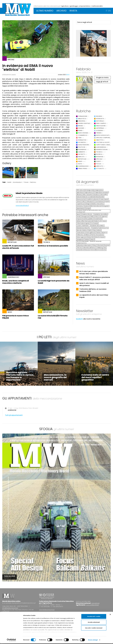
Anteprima (100, 128)
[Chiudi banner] (110, 615)
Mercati (81, 157)
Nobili (9, 182)
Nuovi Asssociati (103, 135)
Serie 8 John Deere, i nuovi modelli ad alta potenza (94, 284)
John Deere (103, 221)
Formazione (83, 116)
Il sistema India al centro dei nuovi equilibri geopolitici (95, 377)
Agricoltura (80, 192)
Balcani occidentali (89, 197)
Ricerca (99, 154)
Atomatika (104, 195)
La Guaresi (95, 223)
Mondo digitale (84, 123)
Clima (78, 201)
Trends (99, 133)
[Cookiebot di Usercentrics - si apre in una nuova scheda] (11, 641)
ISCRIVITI (79, 319)
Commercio (83, 135)
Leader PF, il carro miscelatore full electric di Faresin (18, 247)
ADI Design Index (89, 190)
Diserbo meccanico (98, 204)
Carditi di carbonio (93, 199)
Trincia (26, 182)
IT (107, 11)
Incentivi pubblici (88, 219)
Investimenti (98, 219)
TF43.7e (79, 248)
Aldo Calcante (87, 195)
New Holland (97, 230)
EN (109, 11)
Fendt (78, 216)
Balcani (79, 197)
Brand (80, 126)
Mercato (100, 166)
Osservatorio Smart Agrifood (86, 232)
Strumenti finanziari (104, 245)
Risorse (99, 116)
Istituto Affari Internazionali (85, 221)
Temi (80, 138)
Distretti (82, 154)
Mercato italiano (82, 230)
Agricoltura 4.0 (90, 192)
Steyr (95, 245)
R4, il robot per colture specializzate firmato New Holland (94, 272)
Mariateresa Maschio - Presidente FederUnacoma (92, 228)
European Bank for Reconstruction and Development (89, 211)
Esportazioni (80, 208)
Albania (79, 195)
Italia (96, 221)
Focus (99, 164)
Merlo (90, 230)
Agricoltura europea (102, 192)
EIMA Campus (101, 123)
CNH (83, 201)
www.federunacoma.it (47, 610)
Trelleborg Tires (101, 248)
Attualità (100, 169)
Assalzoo (96, 195)
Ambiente (81, 152)
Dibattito (100, 140)
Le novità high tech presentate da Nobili (54, 282)
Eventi (98, 161)
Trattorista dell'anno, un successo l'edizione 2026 (93, 290)
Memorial (82, 121)
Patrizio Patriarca (102, 232)
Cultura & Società (103, 142)
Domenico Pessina (83, 206)
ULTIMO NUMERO (45, 11)
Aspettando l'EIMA (103, 145)
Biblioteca (82, 119)
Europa (88, 208)
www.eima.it (95, 603)
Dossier (81, 128)
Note (80, 164)
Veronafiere (94, 250)
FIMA (92, 216)
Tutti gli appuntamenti (14, 415)
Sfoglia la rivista (102, 78)
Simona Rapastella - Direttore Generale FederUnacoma (89, 242)
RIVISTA (73, 11)
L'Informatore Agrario (83, 223)
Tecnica (99, 152)
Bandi (80, 130)
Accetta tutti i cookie (94, 617)
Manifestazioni (102, 150)
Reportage (82, 159)
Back (68, 75)
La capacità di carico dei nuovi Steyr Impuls (94, 296)
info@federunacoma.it (10, 608)
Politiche (82, 147)
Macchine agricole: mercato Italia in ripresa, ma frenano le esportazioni (20, 376)
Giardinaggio (83, 166)
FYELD (96, 216)
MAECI (102, 226)
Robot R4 (90, 237)
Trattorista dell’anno (89, 248)
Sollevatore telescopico (84, 245)
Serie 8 (92, 239)
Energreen (106, 206)
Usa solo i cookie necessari (94, 629)
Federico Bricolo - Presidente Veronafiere (95, 214)
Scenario (100, 130)
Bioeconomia (83, 133)
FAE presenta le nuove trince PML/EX (16, 317)
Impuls (79, 219)
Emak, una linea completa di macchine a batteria (16, 282)
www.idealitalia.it (22, 205)
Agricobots (99, 190)
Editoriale (100, 121)
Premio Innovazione (97, 235)
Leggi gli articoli (102, 82)
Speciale (99, 159)
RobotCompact (100, 237)
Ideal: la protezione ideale (29, 193)
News (80, 161)
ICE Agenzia (103, 216)
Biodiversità (100, 197)
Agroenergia (101, 147)
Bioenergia (82, 150)
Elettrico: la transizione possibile (53, 246)
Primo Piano (83, 169)
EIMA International (95, 206)
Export (79, 214)
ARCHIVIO (61, 11)
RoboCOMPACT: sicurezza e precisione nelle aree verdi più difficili (95, 278)
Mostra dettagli (93, 641)
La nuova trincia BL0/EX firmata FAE (53, 317)
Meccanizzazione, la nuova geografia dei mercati (55, 377)
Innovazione (101, 126)
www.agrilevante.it (92, 605)
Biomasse (100, 157)
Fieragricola (85, 216)
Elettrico (33, 182)
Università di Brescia (83, 250)
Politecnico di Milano (83, 235)
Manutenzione (83, 145)
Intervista (100, 119)
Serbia (87, 239)
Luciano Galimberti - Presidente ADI (88, 226)
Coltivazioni (90, 201)
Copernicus (80, 204)
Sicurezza (82, 142)
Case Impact (104, 199)
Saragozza (80, 239)
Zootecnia (103, 250)
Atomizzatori (17, 182)
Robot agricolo (81, 237)
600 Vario (80, 190)
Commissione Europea (102, 201)
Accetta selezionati (94, 623)
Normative (82, 140)
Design (88, 204)
